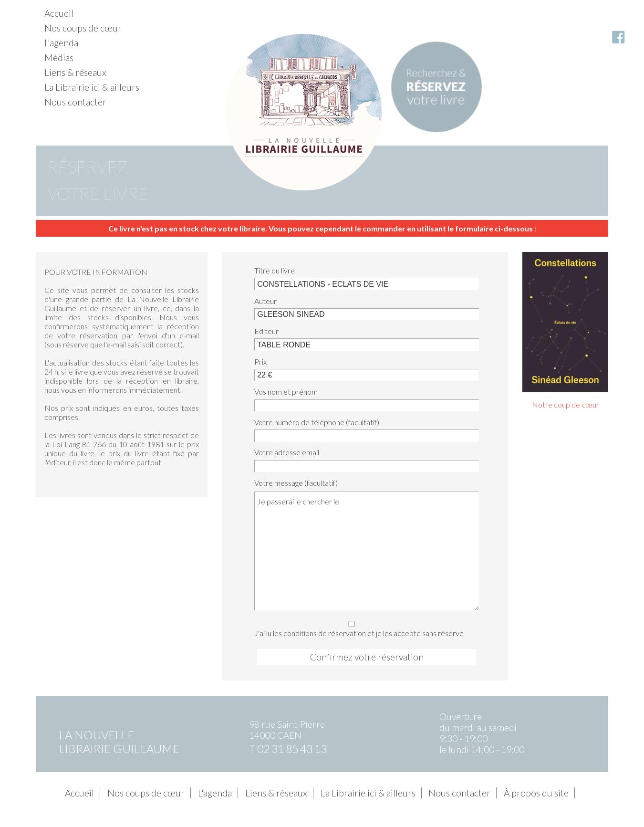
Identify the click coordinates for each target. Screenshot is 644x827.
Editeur (266, 331)
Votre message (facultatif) (296, 483)
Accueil (59, 13)
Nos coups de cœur (83, 28)
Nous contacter (75, 102)
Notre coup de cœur (566, 404)
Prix (260, 361)
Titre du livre (275, 270)
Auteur (265, 301)
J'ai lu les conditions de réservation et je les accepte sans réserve (364, 627)
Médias (59, 58)
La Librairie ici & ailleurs (92, 87)
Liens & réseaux (75, 72)
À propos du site (536, 793)
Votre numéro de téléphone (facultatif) (317, 422)
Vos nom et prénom (286, 392)
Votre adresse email (287, 452)
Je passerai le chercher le (367, 551)
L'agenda (61, 43)
